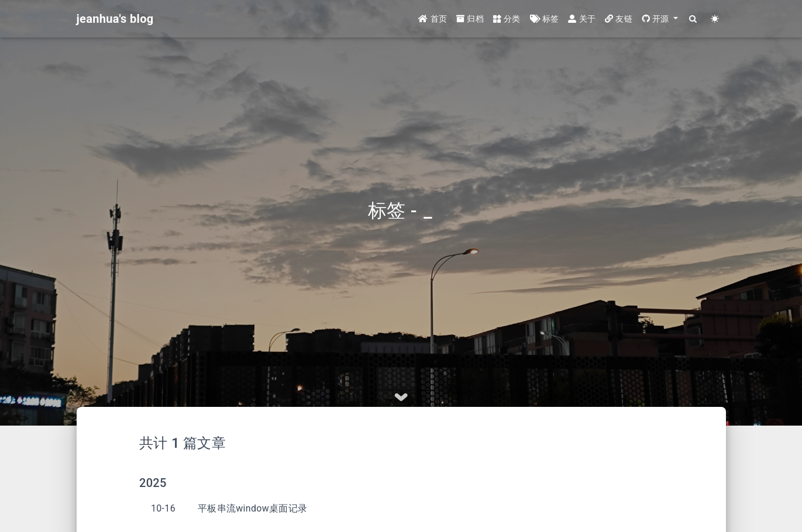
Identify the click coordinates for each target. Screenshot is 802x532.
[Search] (693, 19)
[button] (660, 19)
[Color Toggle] (715, 19)
